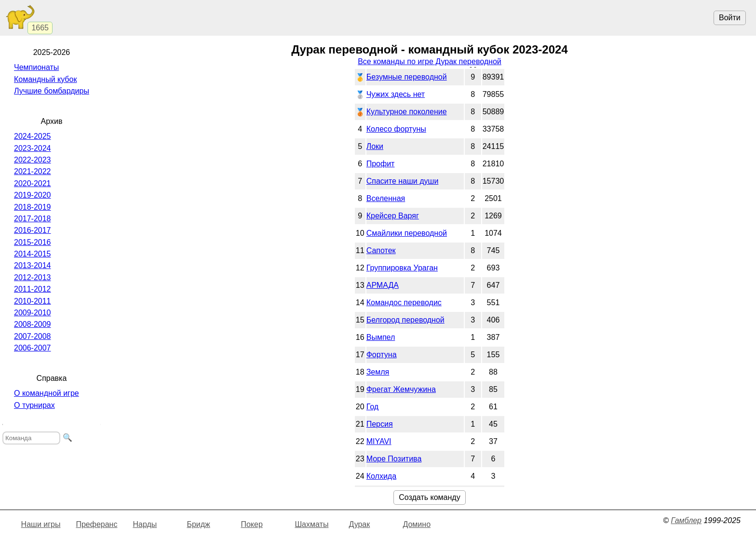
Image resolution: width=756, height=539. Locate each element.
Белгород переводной (405, 320)
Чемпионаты (36, 67)
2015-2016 (33, 242)
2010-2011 (33, 301)
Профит (381, 164)
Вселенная (386, 198)
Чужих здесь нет (396, 94)
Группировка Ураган (402, 268)
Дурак (359, 524)
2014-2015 (33, 254)
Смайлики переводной (407, 233)
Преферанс (96, 524)
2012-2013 (33, 277)
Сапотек (381, 250)
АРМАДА (383, 285)
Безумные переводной (407, 77)
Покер (251, 524)
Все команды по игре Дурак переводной (430, 61)
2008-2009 (33, 324)
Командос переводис (404, 303)
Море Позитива (394, 459)
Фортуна (382, 355)
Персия (380, 424)
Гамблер (686, 520)
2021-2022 (33, 171)
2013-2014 (33, 265)
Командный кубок (45, 79)
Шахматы (311, 524)
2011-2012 (33, 289)
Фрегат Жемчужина (401, 389)
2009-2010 (33, 313)
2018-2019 (33, 207)
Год (372, 407)
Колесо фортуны (396, 129)
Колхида (381, 476)
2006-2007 (33, 348)
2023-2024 (33, 148)
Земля (378, 372)
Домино (417, 524)
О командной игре (47, 393)
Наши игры (41, 524)
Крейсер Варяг (393, 216)
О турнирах (34, 405)
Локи (375, 146)
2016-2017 (33, 230)
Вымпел (381, 337)
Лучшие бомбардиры (52, 91)
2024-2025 (33, 136)
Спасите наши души (403, 181)
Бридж (198, 524)
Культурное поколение (407, 112)
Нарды (145, 524)
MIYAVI (379, 441)
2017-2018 (33, 219)
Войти (730, 18)
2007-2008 (33, 336)
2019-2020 (33, 195)
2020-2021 (33, 183)
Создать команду (429, 497)
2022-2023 (33, 160)
